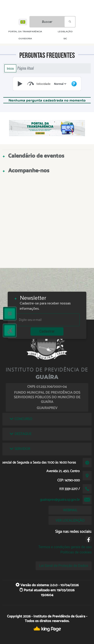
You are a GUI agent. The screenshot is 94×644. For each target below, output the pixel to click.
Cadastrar (47, 331)
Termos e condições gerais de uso (65, 547)
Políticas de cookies (76, 552)
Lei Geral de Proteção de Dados (64, 566)
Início (10, 68)
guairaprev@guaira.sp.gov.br (60, 500)
